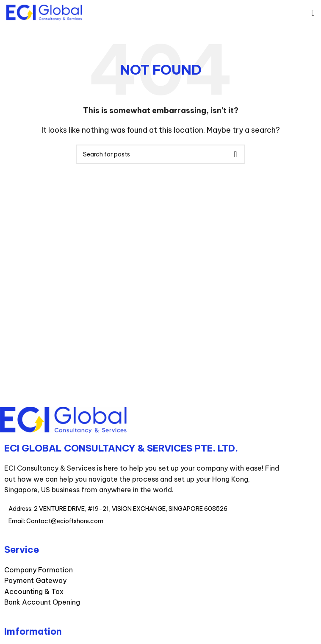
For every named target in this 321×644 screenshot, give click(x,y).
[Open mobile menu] (313, 13)
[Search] (160, 154)
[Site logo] (44, 12)
